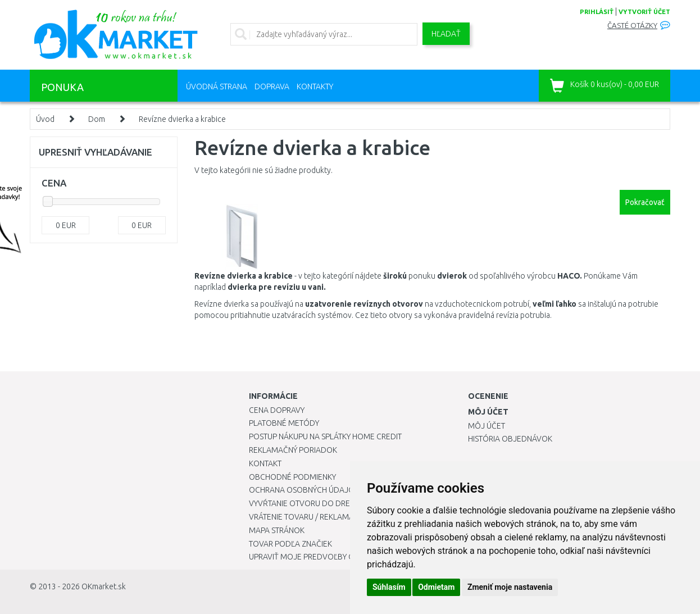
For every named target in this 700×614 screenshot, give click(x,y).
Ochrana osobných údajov (304, 490)
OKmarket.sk (104, 586)
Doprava (272, 87)
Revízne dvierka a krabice (182, 119)
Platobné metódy (284, 423)
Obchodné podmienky (292, 477)
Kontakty (315, 87)
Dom (97, 119)
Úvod (45, 119)
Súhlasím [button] (389, 587)
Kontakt (265, 463)
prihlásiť (597, 12)
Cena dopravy (277, 410)
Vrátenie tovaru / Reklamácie (307, 517)
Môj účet (487, 426)
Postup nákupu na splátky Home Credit (325, 436)
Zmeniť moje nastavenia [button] (510, 587)
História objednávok (510, 439)
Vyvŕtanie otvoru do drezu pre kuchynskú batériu (349, 503)
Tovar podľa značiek (290, 544)
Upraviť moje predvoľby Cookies (315, 557)
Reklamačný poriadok (293, 450)
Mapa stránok (277, 530)
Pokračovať (645, 202)
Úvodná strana (217, 87)
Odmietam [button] (436, 587)
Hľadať (446, 34)
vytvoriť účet (644, 12)
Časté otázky (632, 26)
